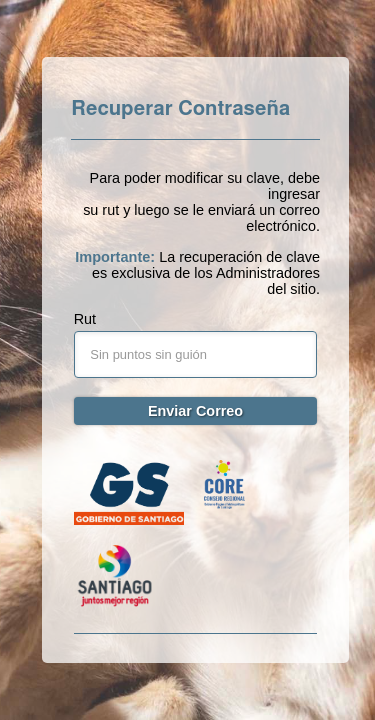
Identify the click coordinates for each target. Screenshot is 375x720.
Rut (85, 319)
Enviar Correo (195, 411)
